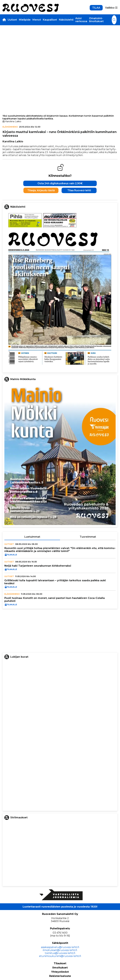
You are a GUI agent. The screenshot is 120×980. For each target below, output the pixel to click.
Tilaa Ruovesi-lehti (79, 190)
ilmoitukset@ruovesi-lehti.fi (60, 950)
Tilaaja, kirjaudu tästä (41, 190)
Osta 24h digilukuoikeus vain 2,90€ (60, 183)
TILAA (96, 8)
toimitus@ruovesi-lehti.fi (60, 953)
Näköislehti (66, 20)
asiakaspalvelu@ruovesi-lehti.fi (60, 947)
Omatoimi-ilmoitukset (96, 20)
